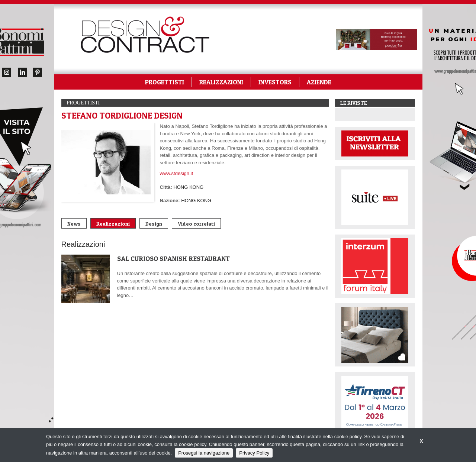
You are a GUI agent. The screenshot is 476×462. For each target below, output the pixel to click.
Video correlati (196, 224)
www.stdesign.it (177, 173)
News (74, 224)
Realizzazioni (113, 224)
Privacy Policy (254, 453)
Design (154, 224)
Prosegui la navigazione (204, 453)
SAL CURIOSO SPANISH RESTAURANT (173, 259)
